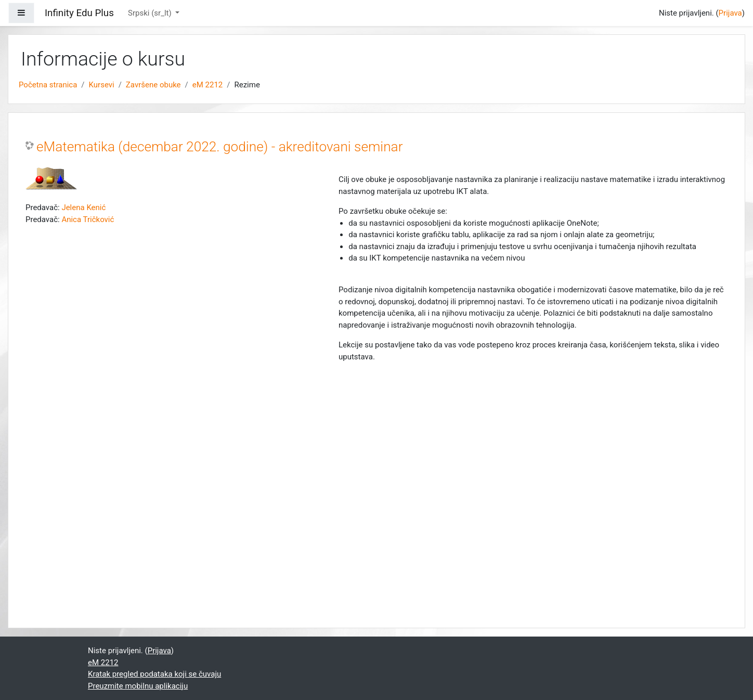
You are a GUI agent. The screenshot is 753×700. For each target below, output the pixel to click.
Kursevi (102, 85)
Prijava (730, 13)
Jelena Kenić (83, 208)
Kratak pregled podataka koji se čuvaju (154, 674)
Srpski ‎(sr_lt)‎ (151, 13)
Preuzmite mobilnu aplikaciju (138, 686)
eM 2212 (208, 85)
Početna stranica (48, 85)
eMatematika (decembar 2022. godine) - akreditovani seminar (220, 147)
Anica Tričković (88, 219)
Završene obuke (153, 85)
